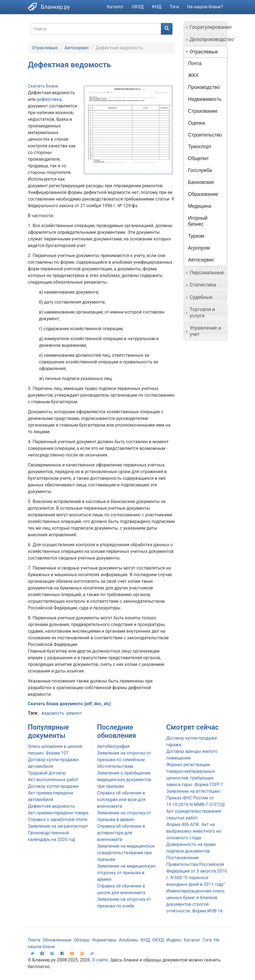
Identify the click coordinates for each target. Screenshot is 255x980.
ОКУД (138, 7)
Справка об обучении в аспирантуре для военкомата (121, 833)
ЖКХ (193, 75)
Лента (34, 940)
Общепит (198, 158)
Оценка (196, 123)
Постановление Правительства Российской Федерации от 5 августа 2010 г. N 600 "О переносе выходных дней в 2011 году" (197, 871)
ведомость (53, 713)
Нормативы (104, 940)
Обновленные (57, 940)
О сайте (100, 960)
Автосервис (77, 48)
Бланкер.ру (56, 7)
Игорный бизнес (198, 221)
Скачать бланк (43, 86)
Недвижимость (205, 99)
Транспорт (200, 147)
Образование (203, 194)
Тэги (174, 7)
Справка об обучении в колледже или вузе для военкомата (121, 800)
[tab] (205, 27)
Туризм (196, 236)
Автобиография (113, 746)
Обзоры (82, 940)
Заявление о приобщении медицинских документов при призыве (124, 780)
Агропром (199, 248)
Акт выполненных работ (53, 780)
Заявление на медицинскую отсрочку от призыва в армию (127, 873)
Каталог (115, 7)
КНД (157, 7)
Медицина (200, 206)
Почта (195, 63)
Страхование (203, 111)
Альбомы (129, 940)
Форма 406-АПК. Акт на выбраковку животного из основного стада (194, 831)
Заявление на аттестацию (193, 791)
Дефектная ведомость (51, 806)
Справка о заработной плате (58, 819)
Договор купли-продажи (53, 786)
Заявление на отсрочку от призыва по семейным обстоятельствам (124, 760)
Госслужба (200, 170)
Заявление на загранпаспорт (58, 826)
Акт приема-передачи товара (58, 813)
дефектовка (49, 99)
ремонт (74, 713)
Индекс (174, 940)
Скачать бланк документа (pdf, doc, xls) (69, 704)
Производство (204, 87)
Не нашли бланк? (205, 7)
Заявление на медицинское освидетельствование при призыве (126, 853)
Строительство (205, 135)
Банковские (201, 182)
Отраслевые (45, 48)
